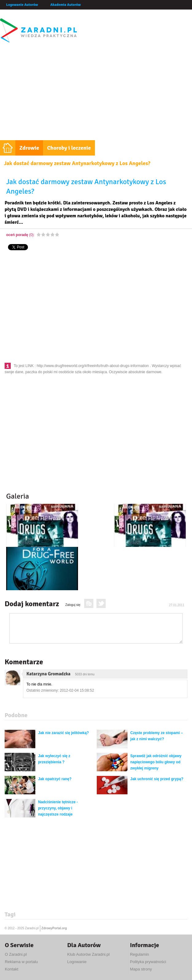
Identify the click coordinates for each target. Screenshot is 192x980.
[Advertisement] (96, 94)
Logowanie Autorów (22, 5)
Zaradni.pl (32, 928)
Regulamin (139, 954)
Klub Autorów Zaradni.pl (88, 954)
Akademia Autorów (66, 5)
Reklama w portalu (22, 962)
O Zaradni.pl (16, 954)
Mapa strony (141, 969)
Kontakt (12, 969)
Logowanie (77, 962)
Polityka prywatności (148, 962)
